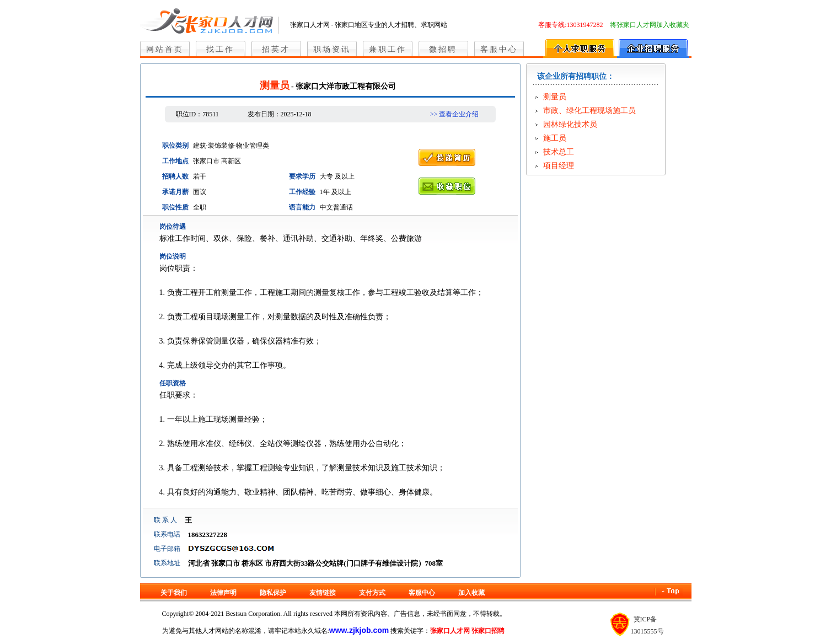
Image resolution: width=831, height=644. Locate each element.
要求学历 (302, 176)
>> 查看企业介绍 (455, 114)
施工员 (555, 138)
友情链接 (323, 593)
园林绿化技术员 (570, 124)
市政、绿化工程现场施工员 (589, 111)
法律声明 (223, 593)
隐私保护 (273, 593)
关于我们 (174, 593)
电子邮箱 (167, 549)
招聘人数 (175, 176)
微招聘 (443, 49)
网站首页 (165, 49)
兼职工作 (388, 49)
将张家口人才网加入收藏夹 (650, 25)
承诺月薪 (175, 192)
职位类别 (175, 146)
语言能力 (302, 207)
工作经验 (302, 192)
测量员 (555, 97)
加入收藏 (471, 593)
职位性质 (175, 207)
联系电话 (167, 534)
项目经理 (559, 166)
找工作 (220, 49)
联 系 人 (165, 520)
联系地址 (167, 563)
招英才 (276, 49)
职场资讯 (332, 49)
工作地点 (175, 161)
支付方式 (372, 593)
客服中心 (499, 49)
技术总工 (559, 152)
